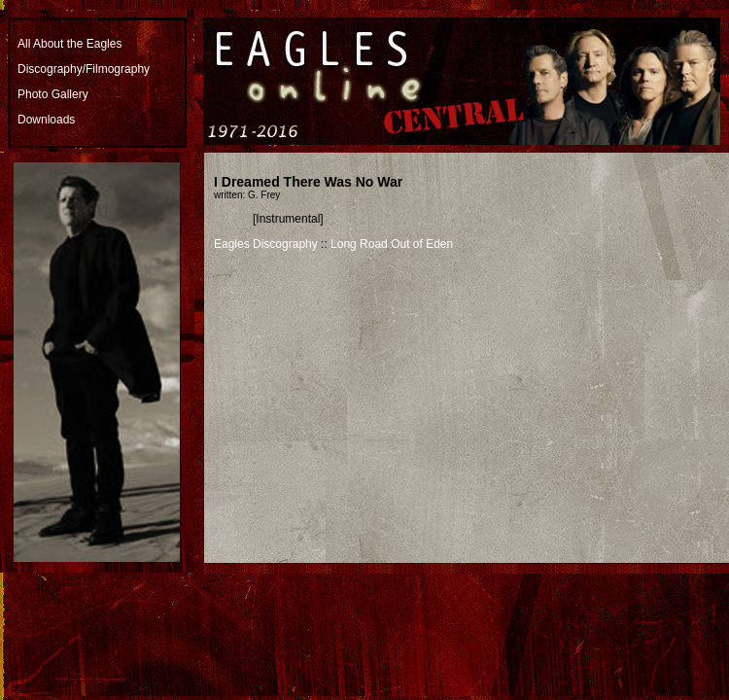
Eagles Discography (266, 244)
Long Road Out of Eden (392, 244)
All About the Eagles (69, 44)
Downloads (46, 120)
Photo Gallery (53, 94)
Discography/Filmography (84, 69)
